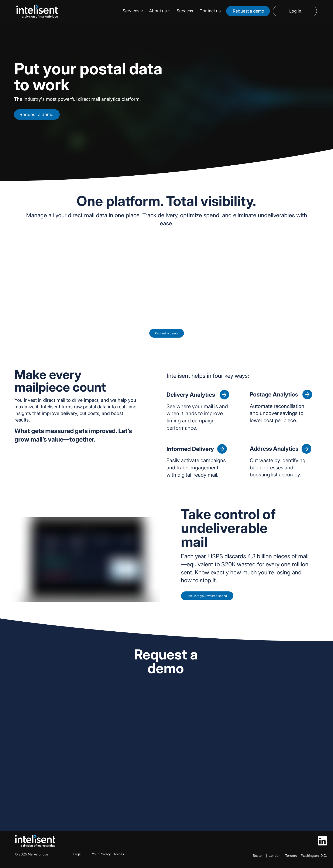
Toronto (291, 856)
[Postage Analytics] (307, 394)
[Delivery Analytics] (224, 395)
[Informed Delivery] (222, 449)
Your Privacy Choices (108, 854)
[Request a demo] (248, 11)
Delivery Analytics (191, 395)
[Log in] (295, 11)
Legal (77, 854)
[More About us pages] (169, 11)
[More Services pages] (142, 11)
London (274, 856)
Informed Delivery (190, 449)
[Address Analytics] (306, 449)
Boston (258, 856)
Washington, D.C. (314, 856)
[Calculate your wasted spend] (215, 597)
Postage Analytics (274, 394)
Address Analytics (274, 449)
